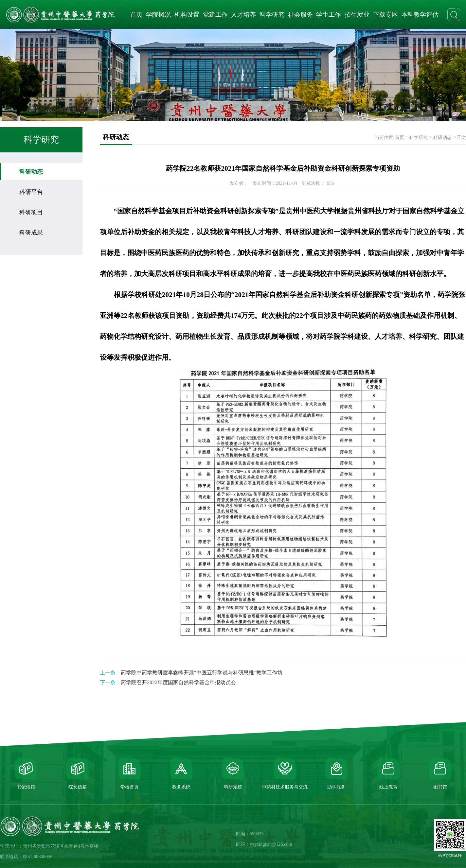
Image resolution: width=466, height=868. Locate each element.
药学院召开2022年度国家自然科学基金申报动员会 (178, 682)
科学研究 (272, 15)
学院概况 (158, 15)
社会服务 (300, 15)
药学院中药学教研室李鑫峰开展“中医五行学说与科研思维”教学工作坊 (202, 673)
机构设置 (187, 15)
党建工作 (215, 15)
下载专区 (385, 15)
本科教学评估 (420, 15)
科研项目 (31, 212)
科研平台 (31, 192)
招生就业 (357, 15)
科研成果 (31, 233)
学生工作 (329, 15)
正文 (461, 137)
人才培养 (243, 15)
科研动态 (31, 172)
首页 (136, 15)
